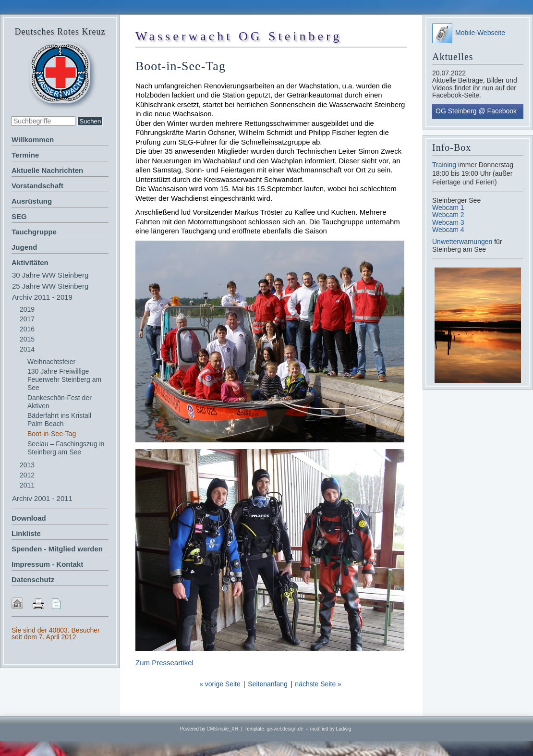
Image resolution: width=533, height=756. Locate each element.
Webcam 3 (448, 222)
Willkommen (33, 140)
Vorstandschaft (37, 186)
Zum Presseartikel (164, 663)
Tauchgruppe (34, 232)
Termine (25, 155)
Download (29, 518)
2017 (27, 319)
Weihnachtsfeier (51, 362)
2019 (27, 309)
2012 (27, 475)
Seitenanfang (268, 684)
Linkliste (26, 533)
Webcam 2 (448, 215)
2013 (27, 465)
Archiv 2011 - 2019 (42, 297)
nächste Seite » (318, 684)
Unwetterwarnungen (463, 242)
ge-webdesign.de (285, 729)
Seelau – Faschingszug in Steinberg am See (66, 448)
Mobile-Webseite (469, 33)
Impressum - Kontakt (47, 564)
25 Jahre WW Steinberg (50, 286)
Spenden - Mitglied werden (57, 549)
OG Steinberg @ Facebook (476, 111)
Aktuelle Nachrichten (47, 170)
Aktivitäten (30, 262)
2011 (27, 485)
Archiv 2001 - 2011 (42, 498)
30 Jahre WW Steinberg (50, 275)
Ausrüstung (32, 201)
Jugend (24, 247)
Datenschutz (33, 579)
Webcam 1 (448, 207)
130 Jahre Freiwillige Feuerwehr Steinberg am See (64, 379)
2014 (27, 349)
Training (444, 165)
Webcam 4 (448, 230)
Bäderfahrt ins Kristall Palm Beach (59, 420)
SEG (19, 216)
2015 (27, 339)
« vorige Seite (220, 684)
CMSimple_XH (222, 729)
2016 (27, 329)
